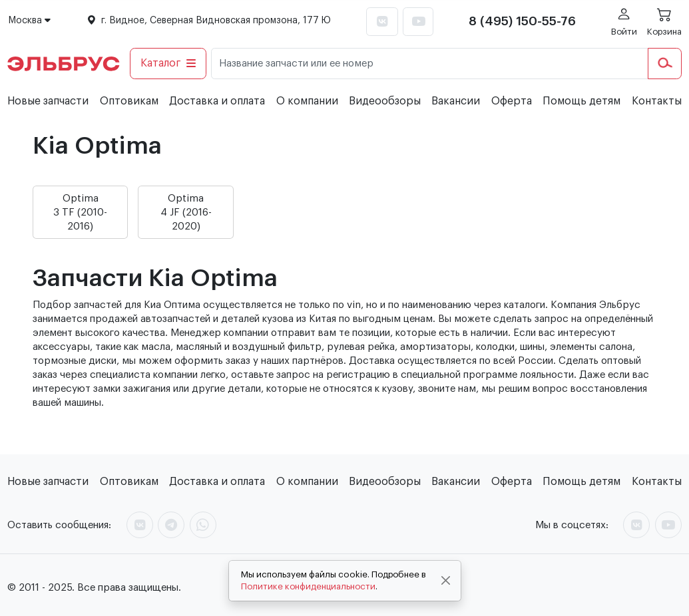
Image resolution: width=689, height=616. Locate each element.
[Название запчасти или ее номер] (430, 64)
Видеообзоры (385, 101)
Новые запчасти (48, 101)
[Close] (445, 581)
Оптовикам (129, 101)
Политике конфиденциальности (308, 586)
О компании (307, 101)
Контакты (657, 101)
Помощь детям (581, 101)
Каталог (168, 63)
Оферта (512, 101)
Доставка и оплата (217, 101)
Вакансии (456, 101)
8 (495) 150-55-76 (522, 21)
